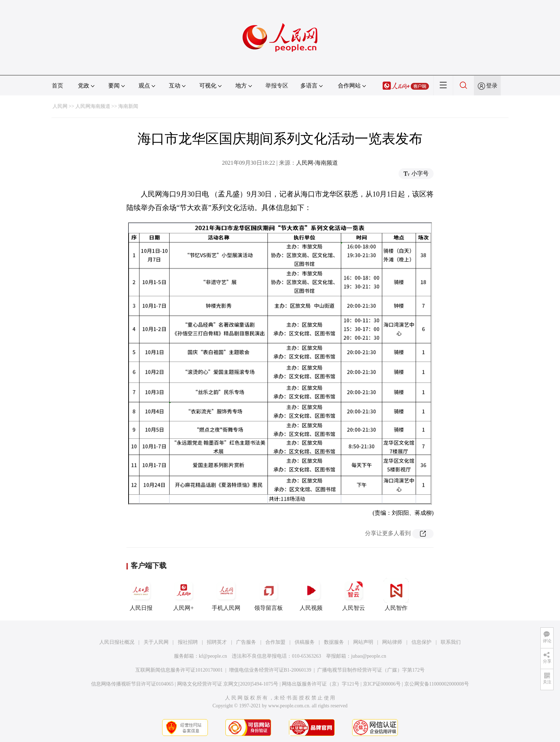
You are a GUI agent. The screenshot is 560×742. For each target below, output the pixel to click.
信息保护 (421, 642)
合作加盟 (275, 642)
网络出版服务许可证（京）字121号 (321, 684)
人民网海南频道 (93, 106)
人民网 (60, 106)
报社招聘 (188, 642)
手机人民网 (226, 594)
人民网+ (184, 594)
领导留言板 (269, 594)
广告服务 (246, 642)
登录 (492, 86)
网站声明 (363, 642)
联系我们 (451, 642)
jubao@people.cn (369, 656)
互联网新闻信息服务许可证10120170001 (179, 670)
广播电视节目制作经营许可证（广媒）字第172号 (371, 670)
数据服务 (334, 642)
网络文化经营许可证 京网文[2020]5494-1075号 (228, 684)
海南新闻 (128, 106)
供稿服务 (305, 642)
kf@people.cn (213, 656)
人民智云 (354, 594)
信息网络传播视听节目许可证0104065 (132, 684)
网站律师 (392, 642)
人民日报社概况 (117, 642)
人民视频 (311, 594)
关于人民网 (156, 642)
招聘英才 (217, 642)
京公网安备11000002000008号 (437, 684)
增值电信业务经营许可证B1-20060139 (270, 670)
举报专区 (277, 86)
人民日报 (141, 594)
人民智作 (396, 594)
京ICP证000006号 (382, 684)
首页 (57, 86)
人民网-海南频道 (317, 163)
